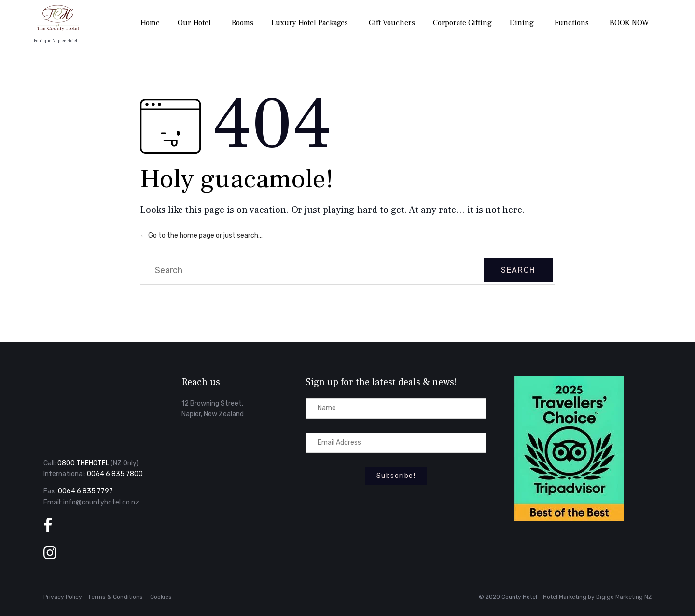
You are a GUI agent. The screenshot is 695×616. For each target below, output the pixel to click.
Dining (522, 23)
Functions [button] (572, 23)
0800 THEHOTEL (83, 463)
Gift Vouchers (392, 23)
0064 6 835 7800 (115, 474)
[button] (396, 476)
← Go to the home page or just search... (201, 235)
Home (150, 23)
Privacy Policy (63, 597)
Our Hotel (194, 23)
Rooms (243, 23)
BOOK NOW (629, 23)
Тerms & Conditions (115, 597)
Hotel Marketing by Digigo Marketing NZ (597, 597)
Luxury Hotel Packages (310, 23)
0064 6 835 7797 (85, 491)
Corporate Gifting (462, 23)
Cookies (161, 597)
